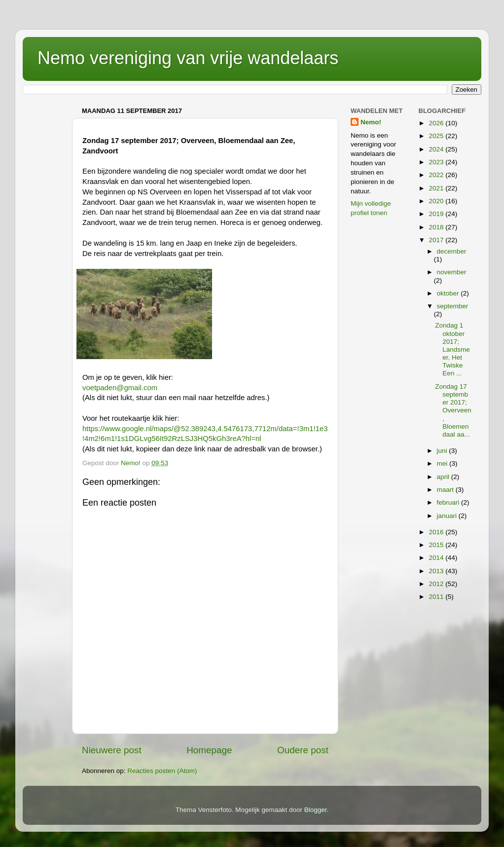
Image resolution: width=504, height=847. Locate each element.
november (452, 272)
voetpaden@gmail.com (120, 388)
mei (443, 463)
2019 (437, 214)
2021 (437, 188)
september (453, 306)
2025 (437, 136)
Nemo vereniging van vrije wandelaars (188, 58)
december (452, 251)
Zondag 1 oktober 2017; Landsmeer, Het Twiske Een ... (452, 349)
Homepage (209, 750)
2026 (437, 123)
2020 (437, 201)
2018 (437, 227)
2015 (437, 545)
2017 (437, 240)
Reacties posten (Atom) (162, 771)
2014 (437, 558)
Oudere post (303, 750)
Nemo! (371, 122)
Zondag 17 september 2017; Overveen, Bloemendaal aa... (453, 410)
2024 (437, 149)
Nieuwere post (112, 750)
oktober (449, 293)
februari (449, 502)
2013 (437, 571)
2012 (437, 584)
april (444, 477)
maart (446, 490)
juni (443, 451)
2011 (437, 597)
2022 (437, 175)
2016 (437, 532)
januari (448, 516)
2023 (437, 162)
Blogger (316, 810)
